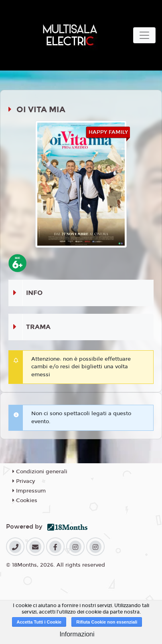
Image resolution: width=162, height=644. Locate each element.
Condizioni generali (40, 472)
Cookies (25, 501)
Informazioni (77, 634)
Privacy (24, 481)
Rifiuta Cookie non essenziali (107, 622)
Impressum (29, 491)
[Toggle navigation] (144, 35)
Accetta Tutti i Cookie (39, 622)
